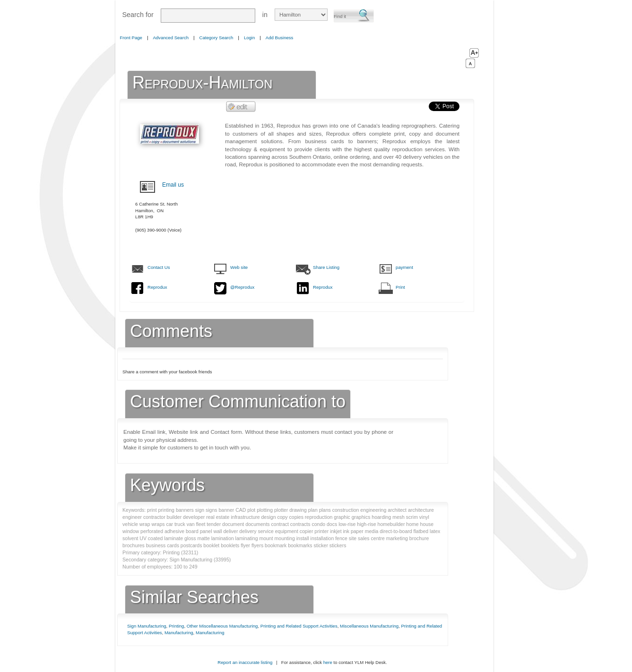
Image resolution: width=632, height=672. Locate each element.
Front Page (131, 38)
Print (400, 287)
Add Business (280, 38)
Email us (173, 185)
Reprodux (157, 287)
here (328, 662)
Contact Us (159, 267)
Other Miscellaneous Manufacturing (222, 626)
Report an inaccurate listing (245, 662)
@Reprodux (242, 287)
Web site (239, 267)
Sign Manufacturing (147, 626)
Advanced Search (171, 38)
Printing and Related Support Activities (299, 626)
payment (404, 267)
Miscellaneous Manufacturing (369, 626)
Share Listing (326, 267)
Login (249, 38)
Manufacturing (179, 633)
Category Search (216, 38)
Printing (176, 626)
